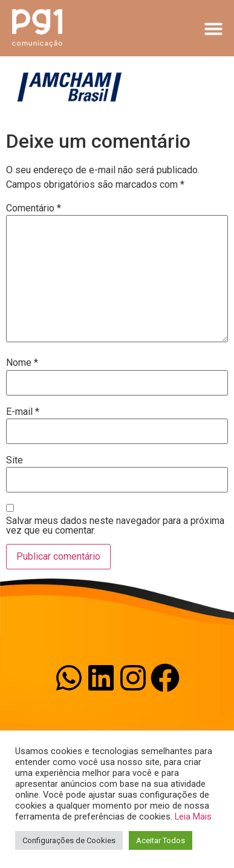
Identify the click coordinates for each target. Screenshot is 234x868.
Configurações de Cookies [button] (69, 840)
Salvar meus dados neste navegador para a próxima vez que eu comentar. (115, 526)
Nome (22, 363)
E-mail (23, 412)
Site (15, 460)
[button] (213, 28)
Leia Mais (193, 817)
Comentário (34, 208)
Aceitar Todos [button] (161, 840)
